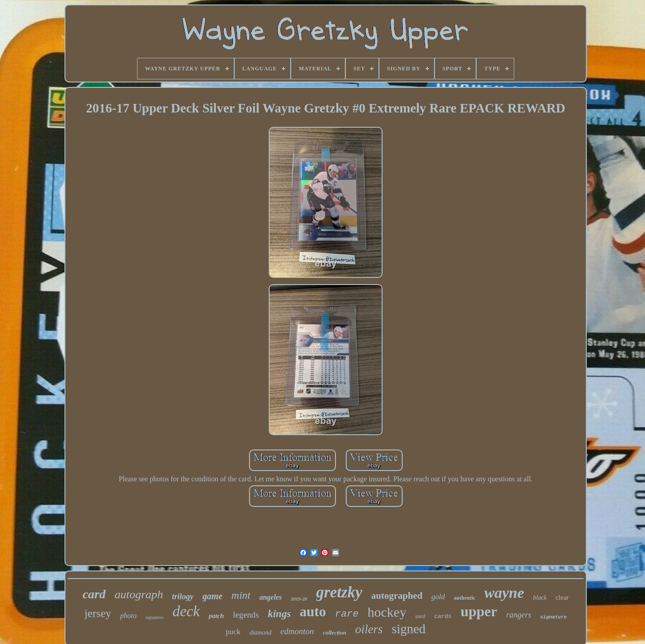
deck (186, 611)
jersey (98, 613)
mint (241, 595)
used (420, 616)
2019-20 (299, 599)
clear (562, 597)
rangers (519, 615)
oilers (369, 629)
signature (553, 617)
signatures (155, 617)
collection (335, 633)
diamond (260, 633)
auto (313, 612)
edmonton (297, 631)
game (212, 596)
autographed (397, 596)
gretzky (339, 592)
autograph (139, 594)
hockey (387, 612)
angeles (271, 597)
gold (438, 597)
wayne (504, 593)
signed (408, 629)
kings (279, 614)
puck (233, 632)
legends (246, 615)
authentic (464, 598)
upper (479, 611)
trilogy (183, 596)
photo (128, 616)
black (540, 598)
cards (443, 616)
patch (216, 616)
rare (347, 614)
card (94, 594)
